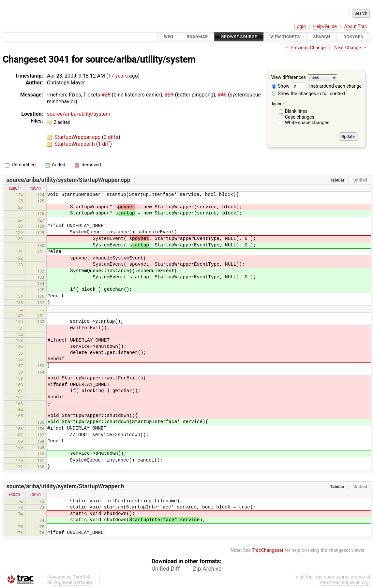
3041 (59, 59)
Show (281, 86)
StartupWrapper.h (75, 144)
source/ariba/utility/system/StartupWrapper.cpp (68, 180)
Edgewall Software (73, 583)
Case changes (300, 117)
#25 (106, 95)
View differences (289, 78)
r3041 (36, 188)
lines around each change (326, 86)
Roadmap (197, 37)
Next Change (348, 48)
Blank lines (296, 111)
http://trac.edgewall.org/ (345, 583)
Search (321, 37)
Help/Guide (325, 27)
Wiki (169, 37)
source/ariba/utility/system (140, 59)
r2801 (15, 188)
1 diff (104, 144)
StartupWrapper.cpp (78, 137)
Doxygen (353, 37)
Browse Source (239, 37)
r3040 (15, 495)
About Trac (356, 27)
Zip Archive (207, 569)
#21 (169, 95)
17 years (118, 76)
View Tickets (285, 37)
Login (300, 27)
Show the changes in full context (309, 94)
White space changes (307, 123)
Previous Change (308, 48)
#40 (222, 95)
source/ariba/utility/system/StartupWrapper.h (65, 486)
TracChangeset (268, 550)
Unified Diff (166, 569)
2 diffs (111, 137)
